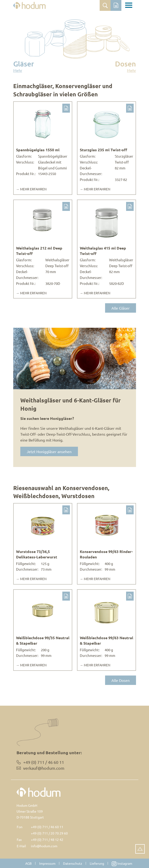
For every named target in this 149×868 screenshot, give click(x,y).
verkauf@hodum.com (44, 768)
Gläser (24, 66)
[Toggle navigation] (129, 6)
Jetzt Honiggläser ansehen (49, 451)
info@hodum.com (44, 846)
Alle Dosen (121, 680)
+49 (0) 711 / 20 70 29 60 (49, 833)
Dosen (126, 66)
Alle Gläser (121, 308)
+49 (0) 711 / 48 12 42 (47, 839)
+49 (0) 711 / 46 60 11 (47, 827)
